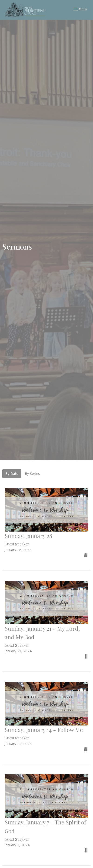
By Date (12, 473)
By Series (32, 473)
